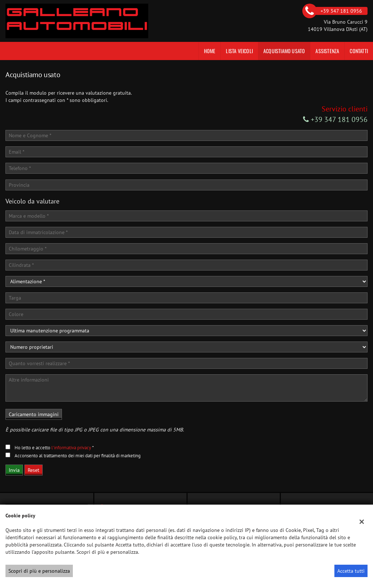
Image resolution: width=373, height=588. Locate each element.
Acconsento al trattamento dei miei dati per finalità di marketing (78, 455)
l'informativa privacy (71, 447)
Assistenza (327, 51)
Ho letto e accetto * (54, 447)
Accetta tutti (351, 571)
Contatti (359, 51)
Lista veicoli (239, 51)
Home (210, 51)
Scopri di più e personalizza (39, 571)
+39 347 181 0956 (335, 119)
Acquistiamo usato (284, 51)
